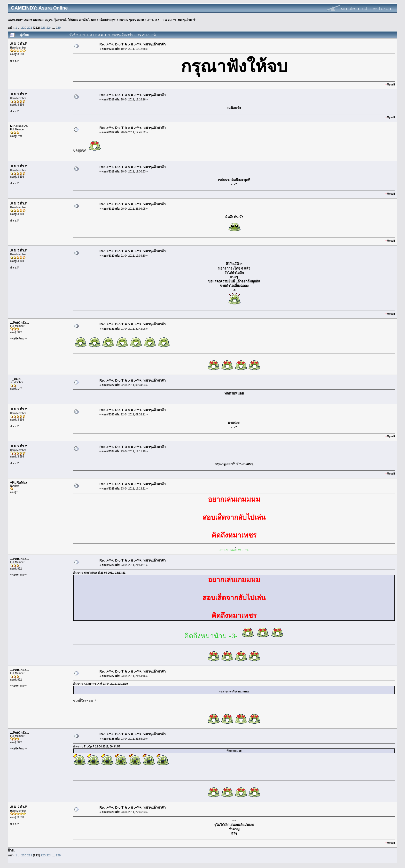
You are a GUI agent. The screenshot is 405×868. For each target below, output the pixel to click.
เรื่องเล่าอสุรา (108, 20)
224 (49, 27)
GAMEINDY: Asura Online (25, 20)
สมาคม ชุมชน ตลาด (132, 20)
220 (24, 27)
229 (58, 27)
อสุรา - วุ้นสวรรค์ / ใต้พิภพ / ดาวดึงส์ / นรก (71, 20)
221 (30, 27)
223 (43, 27)
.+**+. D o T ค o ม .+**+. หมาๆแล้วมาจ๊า (172, 20)
